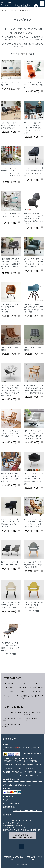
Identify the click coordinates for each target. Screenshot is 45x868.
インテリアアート (9, 696)
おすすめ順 (15, 54)
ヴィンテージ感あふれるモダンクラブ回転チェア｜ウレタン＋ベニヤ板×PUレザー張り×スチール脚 (34, 128)
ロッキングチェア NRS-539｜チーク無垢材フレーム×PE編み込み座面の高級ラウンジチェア (11, 477)
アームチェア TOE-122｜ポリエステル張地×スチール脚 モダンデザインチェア (34, 172)
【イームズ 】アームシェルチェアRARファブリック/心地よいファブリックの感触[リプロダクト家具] (34, 479)
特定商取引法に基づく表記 (14, 858)
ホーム (4, 11)
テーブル (37, 683)
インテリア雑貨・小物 (23, 697)
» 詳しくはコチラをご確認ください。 (28, 775)
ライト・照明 (9, 692)
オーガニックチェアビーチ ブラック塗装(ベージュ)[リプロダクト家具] (10, 605)
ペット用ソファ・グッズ (37, 697)
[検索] (1, 7)
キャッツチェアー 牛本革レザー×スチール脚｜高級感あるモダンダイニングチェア (11, 523)
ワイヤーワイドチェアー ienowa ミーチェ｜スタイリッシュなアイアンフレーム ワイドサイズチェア (11, 173)
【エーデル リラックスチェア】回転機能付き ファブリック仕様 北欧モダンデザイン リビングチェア (34, 435)
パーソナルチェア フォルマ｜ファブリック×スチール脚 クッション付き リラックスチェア (34, 263)
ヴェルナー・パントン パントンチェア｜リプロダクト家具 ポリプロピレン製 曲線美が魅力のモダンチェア (34, 219)
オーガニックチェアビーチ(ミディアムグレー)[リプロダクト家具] (33, 564)
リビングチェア (25, 11)
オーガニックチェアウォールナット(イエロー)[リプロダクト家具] (34, 605)
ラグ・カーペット (37, 692)
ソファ (23, 683)
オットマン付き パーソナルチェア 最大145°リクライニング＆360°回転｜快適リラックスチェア (34, 523)
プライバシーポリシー (35, 858)
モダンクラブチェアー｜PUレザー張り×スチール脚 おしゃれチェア (11, 125)
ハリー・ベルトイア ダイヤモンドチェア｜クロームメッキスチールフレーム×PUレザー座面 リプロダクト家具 (11, 390)
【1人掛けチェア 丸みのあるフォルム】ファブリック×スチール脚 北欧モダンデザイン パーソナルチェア (11, 264)
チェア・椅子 (13, 11)
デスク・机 (9, 688)
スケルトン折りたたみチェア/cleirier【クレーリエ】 (10, 216)
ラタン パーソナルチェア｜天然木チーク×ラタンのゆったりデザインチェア (11, 435)
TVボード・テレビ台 (37, 688)
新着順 (32, 54)
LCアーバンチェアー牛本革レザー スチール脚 (11, 563)
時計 (23, 692)
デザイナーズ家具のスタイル (11, 712)
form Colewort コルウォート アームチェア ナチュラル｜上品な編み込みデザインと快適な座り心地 (34, 389)
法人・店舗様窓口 (23, 836)
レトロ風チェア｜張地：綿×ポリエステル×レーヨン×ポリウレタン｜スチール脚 (10, 308)
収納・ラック (23, 688)
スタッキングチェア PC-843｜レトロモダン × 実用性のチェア (34, 85)
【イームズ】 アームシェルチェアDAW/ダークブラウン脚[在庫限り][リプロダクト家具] (34, 308)
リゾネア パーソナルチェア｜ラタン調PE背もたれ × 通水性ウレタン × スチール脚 (11, 647)
